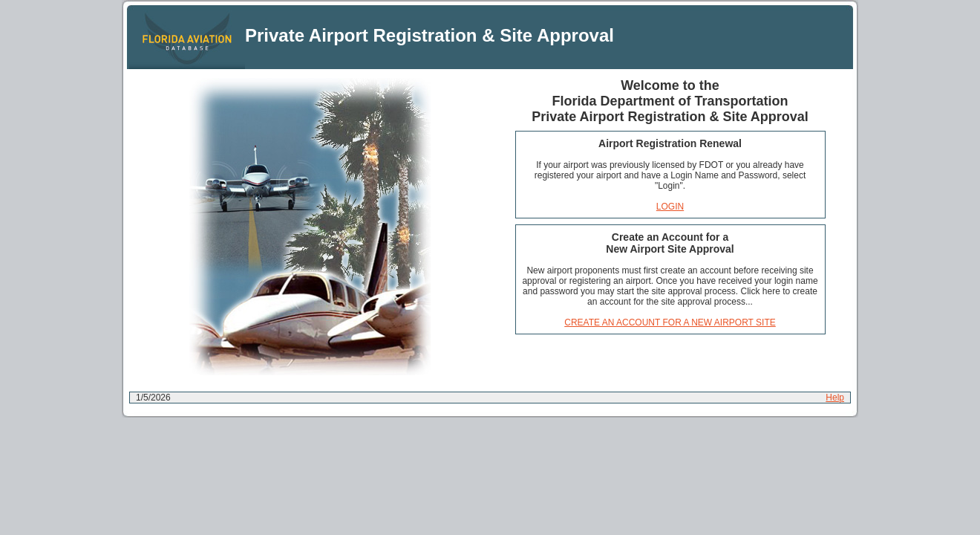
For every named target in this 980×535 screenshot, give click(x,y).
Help (835, 398)
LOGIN (670, 207)
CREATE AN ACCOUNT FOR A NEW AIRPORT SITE (670, 322)
